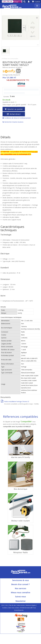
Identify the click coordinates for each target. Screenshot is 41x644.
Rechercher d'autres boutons (13, 122)
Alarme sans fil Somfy (20, 457)
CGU (6, 605)
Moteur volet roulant (20, 521)
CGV (3, 605)
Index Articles (21, 605)
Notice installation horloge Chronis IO (15, 401)
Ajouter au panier (14, 109)
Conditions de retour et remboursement (17, 118)
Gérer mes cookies (14, 608)
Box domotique (21, 489)
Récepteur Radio (21, 552)
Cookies (5, 608)
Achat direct (14, 114)
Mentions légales (31, 605)
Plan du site (12, 605)
